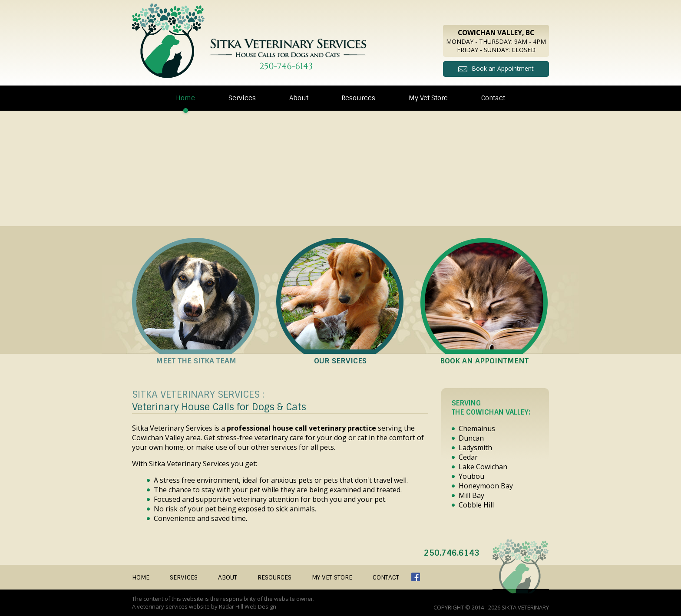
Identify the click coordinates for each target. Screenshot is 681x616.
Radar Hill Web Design (248, 606)
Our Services (340, 360)
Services (242, 98)
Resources (358, 98)
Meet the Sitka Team (196, 360)
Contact (493, 98)
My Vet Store (428, 98)
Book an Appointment (503, 68)
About (299, 98)
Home (185, 98)
